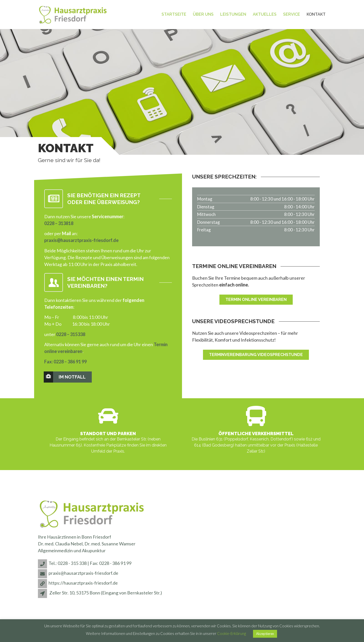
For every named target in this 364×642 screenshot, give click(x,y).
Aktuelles (265, 14)
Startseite (174, 14)
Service (292, 14)
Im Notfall (65, 377)
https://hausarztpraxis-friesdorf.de (83, 583)
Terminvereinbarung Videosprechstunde (256, 355)
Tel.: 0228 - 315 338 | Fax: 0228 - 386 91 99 (90, 563)
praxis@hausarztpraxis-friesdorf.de (81, 240)
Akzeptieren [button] (265, 634)
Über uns (203, 14)
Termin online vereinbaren (256, 300)
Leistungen (233, 14)
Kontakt (316, 14)
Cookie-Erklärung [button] (232, 633)
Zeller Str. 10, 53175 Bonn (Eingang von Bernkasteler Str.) (106, 593)
